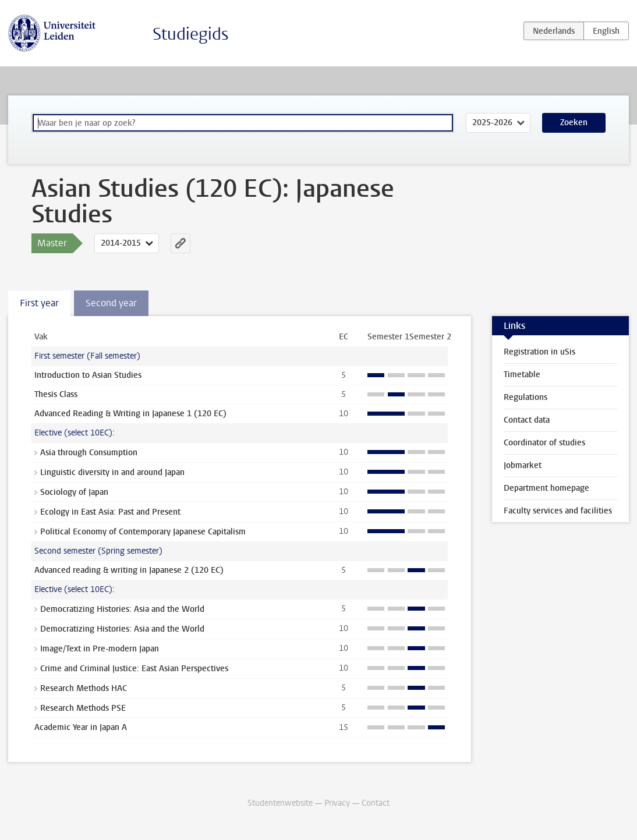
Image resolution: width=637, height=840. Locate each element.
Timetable (522, 375)
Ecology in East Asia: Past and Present (110, 512)
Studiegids (191, 34)
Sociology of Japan (74, 492)
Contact (376, 803)
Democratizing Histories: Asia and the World (122, 609)
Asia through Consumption (89, 453)
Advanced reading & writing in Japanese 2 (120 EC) (129, 570)
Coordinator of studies (544, 443)
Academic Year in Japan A (81, 727)
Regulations (525, 397)
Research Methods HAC (84, 688)
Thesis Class (56, 394)
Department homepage (546, 488)
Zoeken (574, 123)
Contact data (527, 420)
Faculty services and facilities (558, 511)
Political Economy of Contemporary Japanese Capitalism (143, 532)
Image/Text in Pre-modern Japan (100, 649)
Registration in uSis (539, 352)
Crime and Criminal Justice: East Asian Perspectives (134, 669)
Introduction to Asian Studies (88, 375)
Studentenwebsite (280, 803)
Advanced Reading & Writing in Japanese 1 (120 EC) (130, 414)
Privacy (337, 803)
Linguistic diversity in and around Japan (112, 472)
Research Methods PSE (83, 708)
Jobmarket (523, 465)
